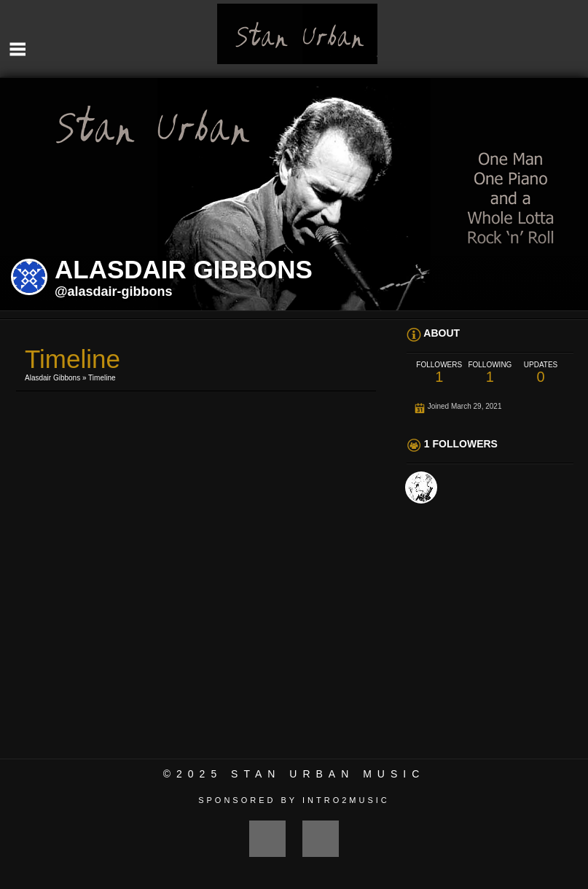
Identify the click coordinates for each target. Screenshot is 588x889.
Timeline (102, 378)
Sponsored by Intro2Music (294, 800)
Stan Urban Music (328, 774)
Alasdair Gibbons (52, 378)
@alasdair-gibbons (114, 291)
